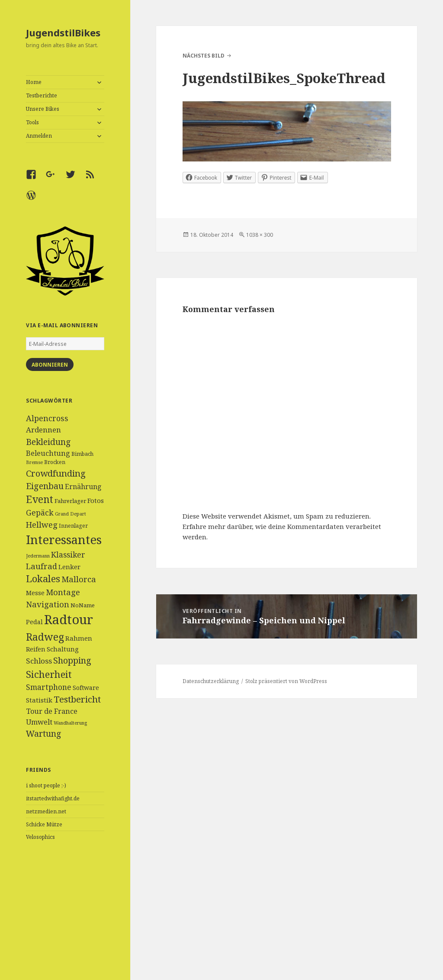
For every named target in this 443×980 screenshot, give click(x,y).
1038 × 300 (260, 235)
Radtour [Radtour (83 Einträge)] (69, 619)
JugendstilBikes (63, 32)
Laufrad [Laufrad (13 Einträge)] (42, 566)
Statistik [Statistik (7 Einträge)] (39, 700)
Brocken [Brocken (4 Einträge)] (55, 462)
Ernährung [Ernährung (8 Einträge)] (83, 487)
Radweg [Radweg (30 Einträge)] (45, 637)
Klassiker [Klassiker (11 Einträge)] (68, 554)
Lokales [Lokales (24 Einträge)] (43, 579)
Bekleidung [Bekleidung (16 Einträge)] (48, 442)
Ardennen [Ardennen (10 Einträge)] (43, 430)
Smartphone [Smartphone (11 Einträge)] (49, 687)
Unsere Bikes (43, 109)
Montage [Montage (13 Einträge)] (63, 592)
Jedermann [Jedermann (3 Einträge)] (38, 556)
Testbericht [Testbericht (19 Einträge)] (77, 699)
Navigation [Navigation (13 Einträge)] (48, 604)
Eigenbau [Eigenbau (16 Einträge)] (45, 486)
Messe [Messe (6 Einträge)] (35, 593)
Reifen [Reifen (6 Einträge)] (36, 649)
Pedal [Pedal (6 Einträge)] (34, 622)
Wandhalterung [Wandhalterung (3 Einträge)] (70, 723)
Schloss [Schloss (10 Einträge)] (39, 661)
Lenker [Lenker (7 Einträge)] (69, 567)
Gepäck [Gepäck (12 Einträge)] (40, 513)
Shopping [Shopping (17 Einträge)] (72, 660)
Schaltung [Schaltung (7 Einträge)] (63, 649)
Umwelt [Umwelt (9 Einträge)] (39, 722)
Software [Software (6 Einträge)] (86, 688)
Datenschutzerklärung (211, 681)
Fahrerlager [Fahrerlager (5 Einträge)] (70, 501)
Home (34, 82)
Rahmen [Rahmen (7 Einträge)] (79, 638)
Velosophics (40, 837)
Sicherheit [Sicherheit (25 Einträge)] (49, 674)
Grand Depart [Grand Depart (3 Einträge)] (71, 514)
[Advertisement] (65, 922)
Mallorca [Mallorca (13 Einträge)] (79, 579)
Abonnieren (50, 365)
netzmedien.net (46, 811)
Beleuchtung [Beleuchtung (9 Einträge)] (48, 453)
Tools (32, 122)
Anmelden (39, 136)
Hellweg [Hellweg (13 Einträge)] (42, 524)
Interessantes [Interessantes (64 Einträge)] (64, 539)
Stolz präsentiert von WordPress (286, 681)
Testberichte (42, 95)
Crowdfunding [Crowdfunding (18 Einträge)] (56, 473)
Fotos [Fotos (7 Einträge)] (96, 500)
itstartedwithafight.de (53, 798)
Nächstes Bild (204, 56)
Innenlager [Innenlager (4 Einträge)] (73, 526)
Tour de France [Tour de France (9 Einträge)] (52, 711)
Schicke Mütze (44, 824)
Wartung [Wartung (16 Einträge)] (44, 733)
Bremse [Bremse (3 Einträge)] (34, 462)
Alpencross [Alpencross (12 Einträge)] (47, 418)
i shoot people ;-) (46, 785)
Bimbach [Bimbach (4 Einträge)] (82, 454)
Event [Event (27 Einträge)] (40, 499)
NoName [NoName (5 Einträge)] (83, 605)
